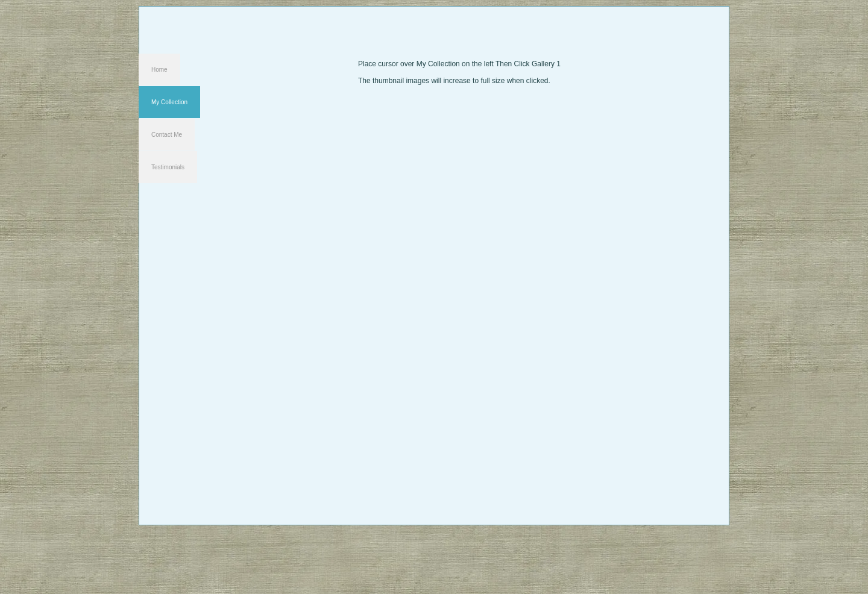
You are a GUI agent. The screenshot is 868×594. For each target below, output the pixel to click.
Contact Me (167, 135)
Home (159, 70)
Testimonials (168, 167)
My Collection (169, 102)
